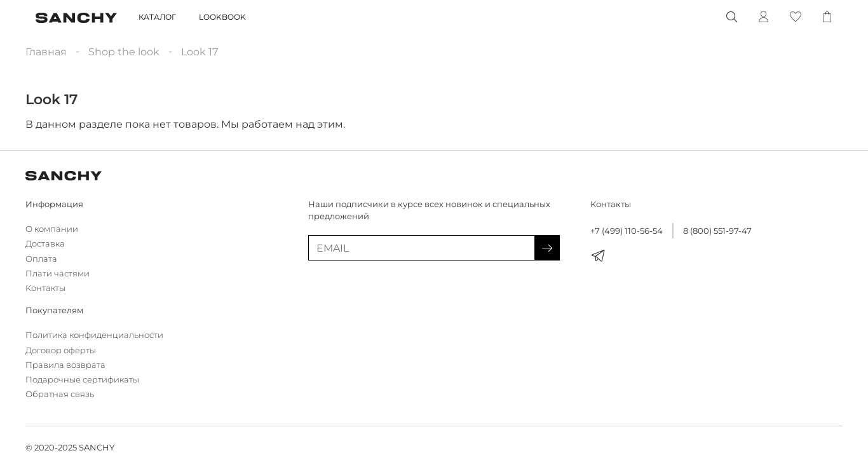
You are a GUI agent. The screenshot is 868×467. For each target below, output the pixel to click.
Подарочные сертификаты (82, 380)
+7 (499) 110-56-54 (627, 231)
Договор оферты (61, 350)
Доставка (45, 244)
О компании (52, 229)
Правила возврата (65, 365)
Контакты (45, 288)
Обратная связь (60, 394)
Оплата (41, 259)
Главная (46, 52)
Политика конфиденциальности (94, 335)
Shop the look (124, 52)
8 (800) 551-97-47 (717, 231)
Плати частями (58, 274)
